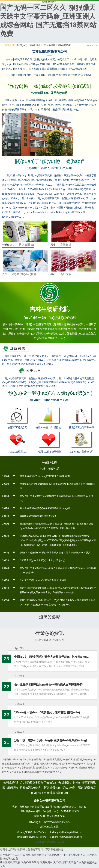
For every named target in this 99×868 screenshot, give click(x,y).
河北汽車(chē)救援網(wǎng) (72, 763)
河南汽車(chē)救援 (49, 763)
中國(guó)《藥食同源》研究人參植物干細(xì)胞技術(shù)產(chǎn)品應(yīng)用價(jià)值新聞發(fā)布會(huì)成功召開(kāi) (52, 657)
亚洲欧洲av (46, 862)
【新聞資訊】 (9, 45)
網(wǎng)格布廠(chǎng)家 (49, 772)
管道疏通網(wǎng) (45, 767)
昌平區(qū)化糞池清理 (25, 772)
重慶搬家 (83, 767)
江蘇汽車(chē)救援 (30, 763)
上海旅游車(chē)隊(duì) (67, 767)
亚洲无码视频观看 (10, 862)
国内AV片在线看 (30, 862)
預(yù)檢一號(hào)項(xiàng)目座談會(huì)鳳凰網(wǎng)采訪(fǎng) (52, 740)
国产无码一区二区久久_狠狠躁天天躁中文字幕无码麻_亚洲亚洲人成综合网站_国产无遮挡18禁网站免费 (48, 20)
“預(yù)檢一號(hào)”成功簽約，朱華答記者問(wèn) (47, 712)
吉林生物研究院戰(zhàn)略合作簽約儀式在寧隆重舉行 (48, 684)
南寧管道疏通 (28, 767)
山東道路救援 (14, 763)
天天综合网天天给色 (65, 862)
